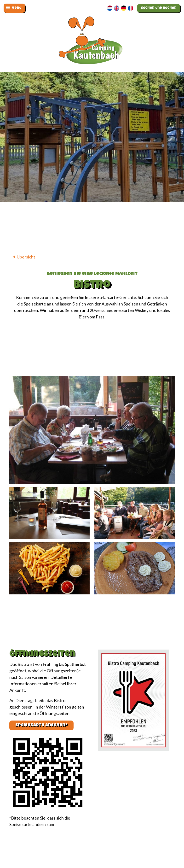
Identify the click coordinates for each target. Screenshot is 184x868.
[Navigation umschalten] (14, 8)
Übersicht (26, 257)
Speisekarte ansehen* (41, 725)
